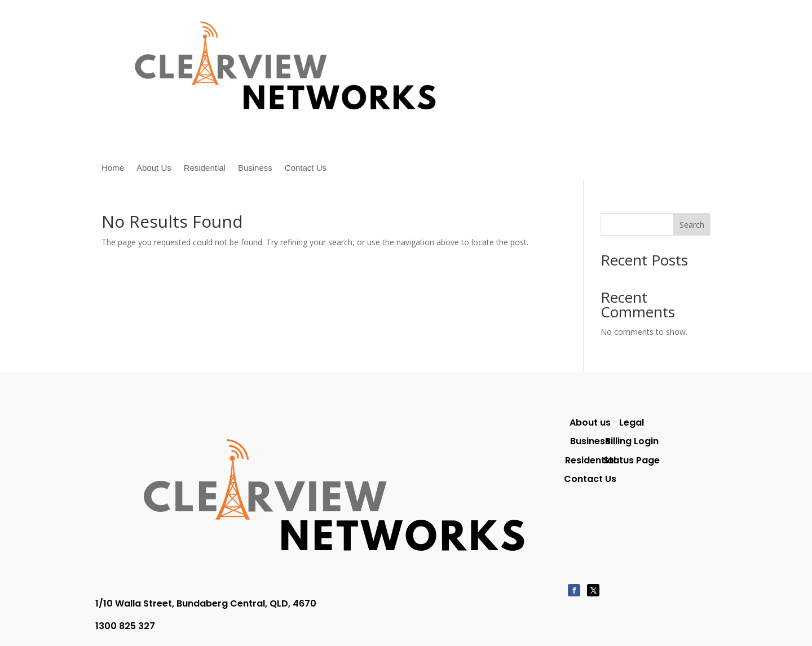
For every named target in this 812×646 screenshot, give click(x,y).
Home (113, 168)
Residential (205, 168)
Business (255, 168)
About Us (154, 168)
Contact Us (306, 168)
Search (692, 225)
